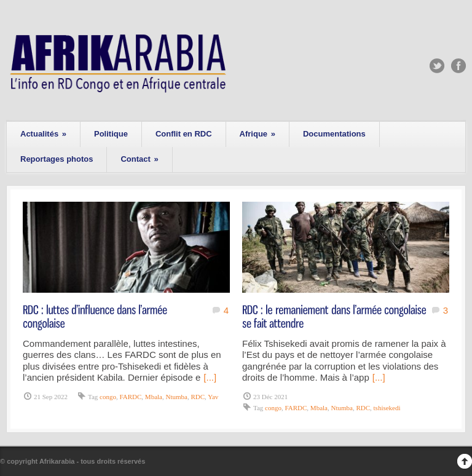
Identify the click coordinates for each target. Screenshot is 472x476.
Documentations (334, 134)
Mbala (154, 397)
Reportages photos (57, 159)
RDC (198, 397)
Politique (111, 134)
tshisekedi (387, 408)
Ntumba (176, 397)
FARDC (130, 397)
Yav (213, 397)
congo (108, 397)
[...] (210, 377)
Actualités (43, 134)
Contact (139, 159)
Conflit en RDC (184, 134)
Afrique (258, 134)
